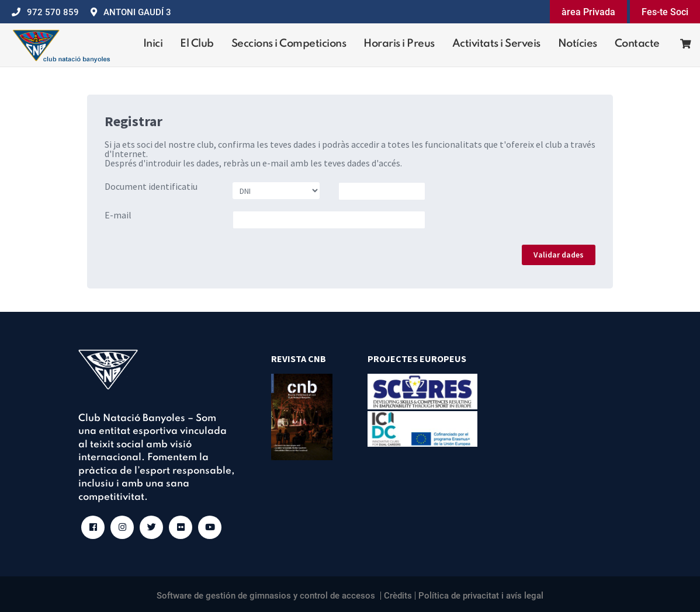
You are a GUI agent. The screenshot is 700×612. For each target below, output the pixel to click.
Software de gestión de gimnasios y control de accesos (266, 596)
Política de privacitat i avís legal (481, 596)
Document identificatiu (151, 186)
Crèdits (398, 596)
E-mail (118, 215)
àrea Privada (588, 12)
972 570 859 (53, 12)
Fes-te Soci (665, 12)
